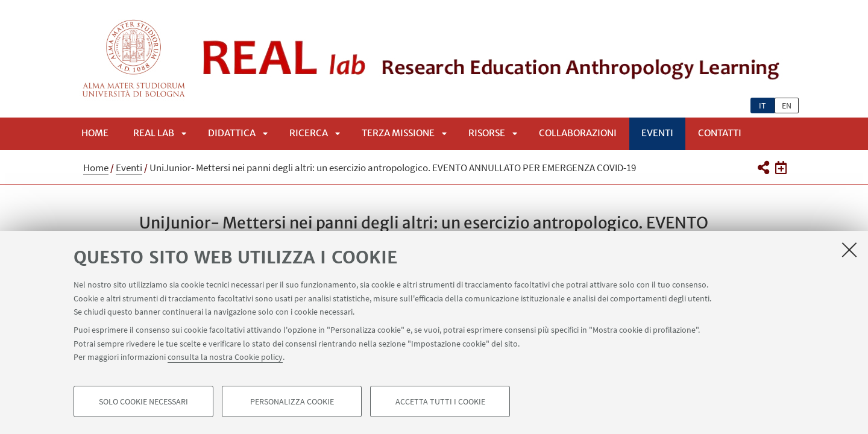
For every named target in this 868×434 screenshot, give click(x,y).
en (787, 105)
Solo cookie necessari (143, 401)
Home (95, 133)
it (763, 105)
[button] (763, 168)
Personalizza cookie (292, 401)
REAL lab (154, 133)
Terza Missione (398, 133)
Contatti (720, 133)
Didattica (232, 133)
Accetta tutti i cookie (440, 401)
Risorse (487, 133)
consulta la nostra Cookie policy (225, 357)
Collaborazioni (578, 133)
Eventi (657, 133)
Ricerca (309, 133)
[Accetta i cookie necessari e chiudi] (849, 250)
